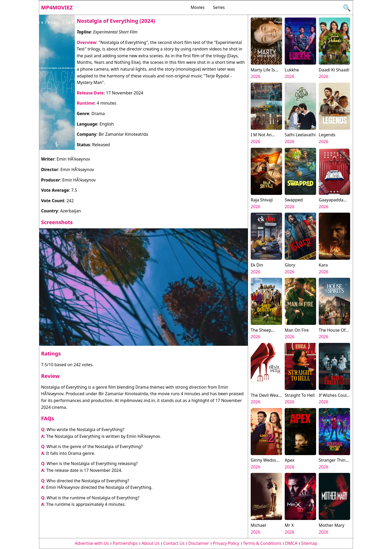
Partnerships (125, 543)
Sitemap (309, 543)
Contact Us (174, 543)
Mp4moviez (57, 7)
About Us (151, 543)
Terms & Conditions (262, 543)
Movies (198, 7)
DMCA (291, 543)
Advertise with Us (92, 543)
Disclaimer (199, 543)
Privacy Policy (226, 543)
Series (219, 7)
